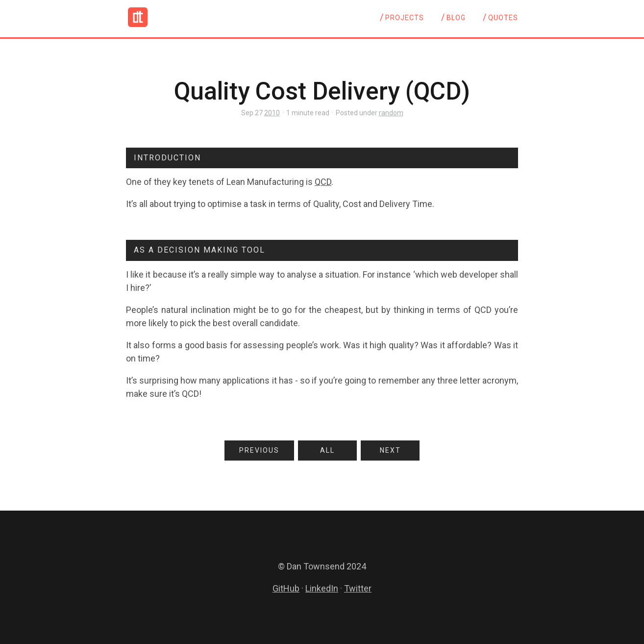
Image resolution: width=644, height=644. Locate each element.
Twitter (358, 588)
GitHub (286, 588)
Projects (405, 18)
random (391, 113)
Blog (456, 18)
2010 (272, 113)
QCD (323, 182)
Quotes (503, 18)
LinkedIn (322, 588)
